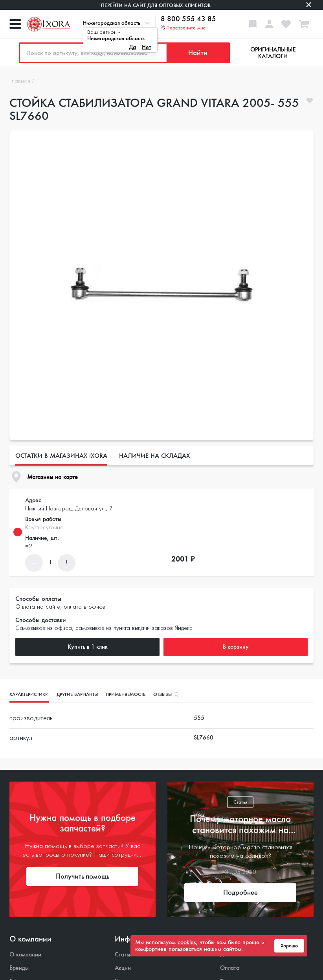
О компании (25, 955)
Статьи (123, 955)
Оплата (230, 968)
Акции (123, 968)
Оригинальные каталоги (273, 53)
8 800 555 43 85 (188, 19)
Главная (20, 81)
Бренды (19, 968)
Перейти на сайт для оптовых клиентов (156, 5)
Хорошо (289, 946)
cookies (187, 942)
